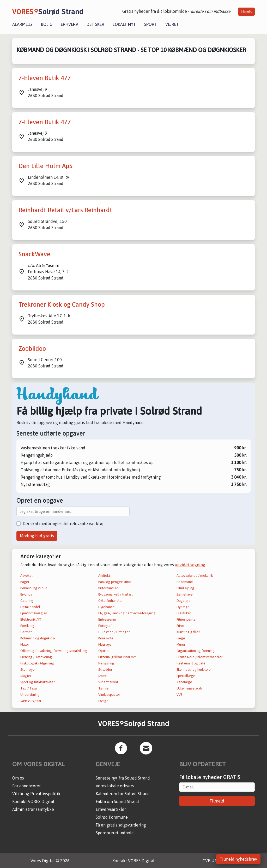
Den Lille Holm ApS (45, 166)
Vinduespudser (109, 695)
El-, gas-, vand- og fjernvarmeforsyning (127, 613)
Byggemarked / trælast (116, 594)
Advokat (26, 576)
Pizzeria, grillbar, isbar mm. (118, 657)
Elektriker (184, 613)
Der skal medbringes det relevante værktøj (63, 524)
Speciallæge (186, 676)
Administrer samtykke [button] (33, 809)
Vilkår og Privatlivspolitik (36, 794)
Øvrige (103, 701)
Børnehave (185, 594)
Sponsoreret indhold (115, 833)
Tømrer (104, 688)
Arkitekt (104, 576)
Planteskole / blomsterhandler (199, 657)
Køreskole (106, 638)
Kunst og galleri (188, 632)
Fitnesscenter (187, 619)
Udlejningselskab (189, 688)
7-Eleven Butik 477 (45, 78)
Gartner (26, 632)
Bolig (47, 24)
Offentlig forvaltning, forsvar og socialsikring (54, 651)
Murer (181, 644)
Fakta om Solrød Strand (117, 801)
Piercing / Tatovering (36, 657)
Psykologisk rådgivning (37, 663)
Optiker (104, 651)
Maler (25, 644)
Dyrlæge (183, 607)
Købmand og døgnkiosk (38, 638)
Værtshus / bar (31, 701)
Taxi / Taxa (29, 688)
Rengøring (106, 663)
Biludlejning (185, 588)
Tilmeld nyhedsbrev (238, 859)
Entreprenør (107, 619)
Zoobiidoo (32, 349)
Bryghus (26, 594)
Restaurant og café (191, 663)
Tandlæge (184, 682)
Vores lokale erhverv (115, 786)
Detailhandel (30, 607)
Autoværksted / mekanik (195, 576)
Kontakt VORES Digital (33, 801)
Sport (151, 24)
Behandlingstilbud (34, 588)
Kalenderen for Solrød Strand (123, 794)
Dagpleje (184, 601)
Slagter (26, 676)
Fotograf (105, 626)
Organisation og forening (196, 651)
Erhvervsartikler (111, 809)
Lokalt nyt (124, 24)
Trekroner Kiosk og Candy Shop (62, 304)
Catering (27, 601)
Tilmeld (246, 11)
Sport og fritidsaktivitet (38, 682)
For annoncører (26, 786)
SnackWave (34, 254)
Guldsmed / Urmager (114, 632)
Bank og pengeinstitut (115, 582)
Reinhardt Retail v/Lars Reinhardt (65, 210)
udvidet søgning (190, 565)
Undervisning (30, 695)
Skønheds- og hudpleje (194, 670)
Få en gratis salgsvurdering (121, 825)
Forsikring (27, 626)
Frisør (180, 626)
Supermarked (108, 682)
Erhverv (69, 24)
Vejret (172, 24)
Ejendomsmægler (34, 613)
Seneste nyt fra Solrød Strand (123, 778)
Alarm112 (22, 24)
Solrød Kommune (112, 817)
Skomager (28, 670)
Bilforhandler (108, 588)
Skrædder (105, 670)
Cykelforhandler (110, 601)
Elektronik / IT (31, 619)
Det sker (95, 24)
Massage (105, 644)
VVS (179, 695)
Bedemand (185, 582)
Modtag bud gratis (37, 536)
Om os (18, 778)
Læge (181, 638)
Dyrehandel (107, 607)
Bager (25, 582)
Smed (102, 676)
